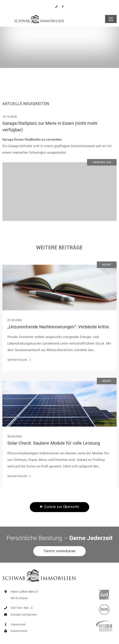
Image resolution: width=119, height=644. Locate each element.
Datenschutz (15, 631)
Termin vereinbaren (59, 551)
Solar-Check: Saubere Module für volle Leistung (54, 443)
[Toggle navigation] (111, 19)
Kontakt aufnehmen (20, 615)
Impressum (14, 624)
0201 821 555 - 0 (18, 608)
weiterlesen (18, 360)
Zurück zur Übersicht (59, 507)
